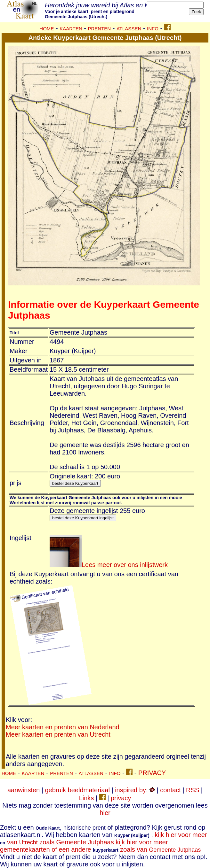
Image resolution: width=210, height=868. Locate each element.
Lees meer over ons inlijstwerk (109, 565)
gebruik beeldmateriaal (77, 790)
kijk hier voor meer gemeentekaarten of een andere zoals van (100, 846)
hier (105, 813)
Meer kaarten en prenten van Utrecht (58, 734)
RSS (193, 790)
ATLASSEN (129, 29)
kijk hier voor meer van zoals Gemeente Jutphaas (104, 838)
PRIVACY (152, 773)
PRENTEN (100, 29)
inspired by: (135, 790)
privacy (121, 798)
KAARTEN (71, 29)
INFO (153, 29)
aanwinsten (24, 790)
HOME (47, 29)
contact (170, 790)
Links (87, 798)
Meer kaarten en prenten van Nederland (63, 727)
